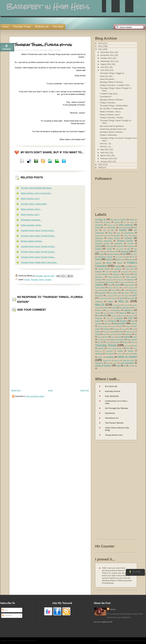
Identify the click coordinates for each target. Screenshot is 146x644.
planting (113, 326)
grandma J (105, 274)
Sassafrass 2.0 (112, 418)
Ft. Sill (127, 266)
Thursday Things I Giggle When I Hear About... (39, 262)
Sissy (107, 337)
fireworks (98, 263)
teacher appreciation (117, 339)
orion (108, 318)
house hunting (129, 285)
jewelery (105, 290)
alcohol (117, 222)
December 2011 (108, 52)
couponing (131, 246)
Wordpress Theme (104, 641)
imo (123, 287)
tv (122, 348)
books (119, 233)
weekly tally (107, 360)
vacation (57, 50)
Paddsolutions (116, 641)
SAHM (97, 334)
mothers (106, 308)
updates (120, 351)
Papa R (113, 321)
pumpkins (116, 329)
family (98, 259)
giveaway (98, 271)
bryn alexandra (112, 396)
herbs (97, 282)
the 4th (100, 342)
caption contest (114, 238)
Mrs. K (100, 310)
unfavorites (109, 351)
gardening (118, 269)
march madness (104, 298)
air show (107, 222)
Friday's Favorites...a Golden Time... (115, 85)
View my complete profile (103, 622)
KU (125, 290)
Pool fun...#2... (106, 144)
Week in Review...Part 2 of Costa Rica (36, 193)
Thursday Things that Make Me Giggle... (37, 188)
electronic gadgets (113, 254)
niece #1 (113, 313)
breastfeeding (129, 233)
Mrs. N (108, 310)
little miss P (126, 293)
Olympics (123, 316)
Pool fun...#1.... (106, 147)
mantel (134, 295)
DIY (135, 251)
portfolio (128, 326)
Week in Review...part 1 (30, 215)
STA (99, 340)
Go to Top (135, 572)
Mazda (122, 298)
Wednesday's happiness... (31, 220)
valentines (99, 353)
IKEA (117, 287)
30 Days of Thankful (118, 219)
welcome (117, 360)
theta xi (125, 342)
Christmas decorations (104, 241)
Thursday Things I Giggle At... (113, 73)
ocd (99, 315)
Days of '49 (114, 251)
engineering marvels (105, 257)
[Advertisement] (107, 492)
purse (124, 329)
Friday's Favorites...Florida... (112, 118)
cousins (98, 249)
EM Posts (134, 254)
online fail (132, 316)
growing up (120, 280)
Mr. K (135, 308)
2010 (101, 165)
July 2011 (105, 67)
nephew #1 (129, 310)
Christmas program (102, 243)
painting (98, 321)
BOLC (110, 233)
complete (130, 243)
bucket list (107, 235)
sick (136, 334)
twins (128, 348)
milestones (99, 301)
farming (109, 259)
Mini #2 (100, 304)
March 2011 (106, 156)
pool (120, 326)
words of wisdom (103, 365)
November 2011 (108, 55)
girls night (130, 269)
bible (105, 230)
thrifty (133, 342)
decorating (125, 251)
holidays (99, 285)
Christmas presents (125, 241)
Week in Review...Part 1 (30, 199)
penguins (98, 323)
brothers (98, 235)
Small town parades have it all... (114, 129)
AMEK (132, 222)
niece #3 (134, 313)
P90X (130, 318)
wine (108, 363)
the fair (108, 342)
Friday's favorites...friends (31, 225)
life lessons (114, 293)
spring (135, 337)
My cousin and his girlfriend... (112, 126)
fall (134, 257)
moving (114, 308)
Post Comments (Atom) (35, 396)
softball (127, 337)
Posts (5, 610)
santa (104, 334)
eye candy (119, 257)
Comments (7, 616)
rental (114, 331)
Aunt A (106, 227)
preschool (107, 329)
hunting (110, 287)
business (117, 235)
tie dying (127, 346)
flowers (120, 263)
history (133, 282)
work (118, 366)
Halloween (130, 279)
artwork (98, 227)
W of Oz (119, 354)
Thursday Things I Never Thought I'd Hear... (38, 236)
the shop (116, 342)
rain (134, 329)
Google (115, 271)
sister (113, 337)
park (133, 321)
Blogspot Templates (140, 641)
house (117, 285)
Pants (106, 321)
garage (134, 266)
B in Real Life (111, 386)
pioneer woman (103, 326)
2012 (101, 46)
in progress (131, 287)
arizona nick (111, 225)
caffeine (126, 235)
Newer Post (16, 390)
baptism (113, 227)
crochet (109, 249)
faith (128, 257)
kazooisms (110, 413)
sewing (119, 334)
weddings (110, 357)
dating (105, 251)
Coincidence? (106, 97)
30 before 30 (100, 219)
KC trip (114, 290)
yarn (130, 366)
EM (124, 254)
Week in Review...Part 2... (31, 209)
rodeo (121, 331)
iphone (97, 290)
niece (105, 313)
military (110, 301)
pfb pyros (108, 323)
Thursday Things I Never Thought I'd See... (38, 231)
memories (131, 298)
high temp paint (123, 282)
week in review (127, 357)
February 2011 (107, 158)
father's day (120, 259)
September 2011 (108, 61)
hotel (110, 285)
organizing (99, 318)
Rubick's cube (130, 332)
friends (36, 50)
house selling (100, 287)
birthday (123, 230)
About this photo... (108, 79)
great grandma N (115, 277)
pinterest (134, 323)
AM (125, 222)
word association (127, 363)
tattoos (105, 340)
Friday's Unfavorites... (109, 135)
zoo (136, 366)
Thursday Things (47, 50)
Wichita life (99, 363)
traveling (101, 348)
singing (100, 337)
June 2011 (105, 70)
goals (107, 272)
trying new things (113, 348)
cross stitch (120, 249)
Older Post (84, 390)
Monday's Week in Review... (32, 241)
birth (113, 230)
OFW (105, 315)
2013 (101, 43)
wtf (125, 366)
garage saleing (104, 269)
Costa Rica (109, 246)
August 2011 (106, 64)
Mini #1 (124, 301)
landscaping (102, 293)
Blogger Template (126, 641)
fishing (109, 263)
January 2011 (107, 161)
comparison (118, 243)
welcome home (129, 360)
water (135, 353)
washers (128, 354)
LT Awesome (110, 295)
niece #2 (123, 313)
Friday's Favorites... (108, 103)
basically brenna (113, 391)
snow (119, 337)
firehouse (131, 259)
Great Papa (109, 280)
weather (100, 357)
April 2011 (105, 153)
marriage (114, 298)
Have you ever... (107, 76)
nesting (98, 313)
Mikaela (113, 609)
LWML (119, 295)
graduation (125, 272)
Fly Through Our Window (117, 408)
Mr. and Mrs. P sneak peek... (112, 109)
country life (120, 246)
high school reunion (108, 282)
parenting (123, 321)
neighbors (117, 310)
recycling (106, 332)
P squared (118, 318)
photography (120, 323)
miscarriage (117, 305)
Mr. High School (125, 308)
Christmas (128, 238)
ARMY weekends (126, 225)
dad (129, 249)
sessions (112, 334)
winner (115, 363)
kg (120, 290)
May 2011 (105, 149)
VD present (110, 353)
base (121, 227)
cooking (98, 246)
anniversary (99, 225)
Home (50, 390)
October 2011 (107, 58)
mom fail (126, 305)
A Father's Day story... (109, 94)
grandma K (117, 274)
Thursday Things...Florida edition (43, 45)
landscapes (133, 290)
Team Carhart (132, 339)
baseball (128, 227)
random (98, 331)
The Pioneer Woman (114, 423)
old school (114, 316)
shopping (128, 334)
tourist (135, 345)
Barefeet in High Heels (18, 641)
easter (102, 254)
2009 (101, 168)
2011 (101, 49)
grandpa (127, 274)
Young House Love (114, 435)
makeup (126, 295)
